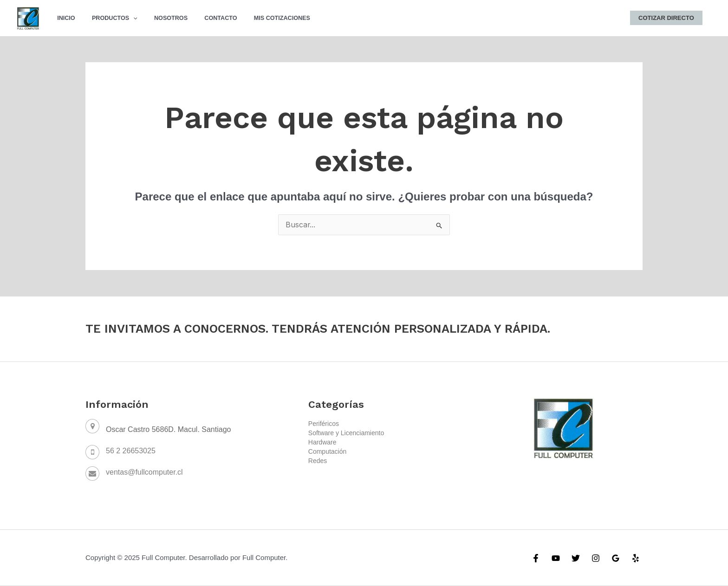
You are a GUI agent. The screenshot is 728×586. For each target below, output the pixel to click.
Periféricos (324, 424)
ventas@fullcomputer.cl (144, 473)
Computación (328, 452)
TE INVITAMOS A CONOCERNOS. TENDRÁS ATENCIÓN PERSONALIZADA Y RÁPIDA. (320, 329)
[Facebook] (536, 559)
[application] (126, 18)
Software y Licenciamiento (346, 433)
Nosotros (158, 18)
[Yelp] (636, 559)
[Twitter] (576, 559)
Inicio (64, 18)
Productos (107, 18)
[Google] (616, 559)
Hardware (322, 443)
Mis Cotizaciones (259, 18)
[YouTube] (556, 559)
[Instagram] (596, 559)
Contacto (203, 18)
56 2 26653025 (131, 451)
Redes (318, 461)
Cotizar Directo (669, 18)
